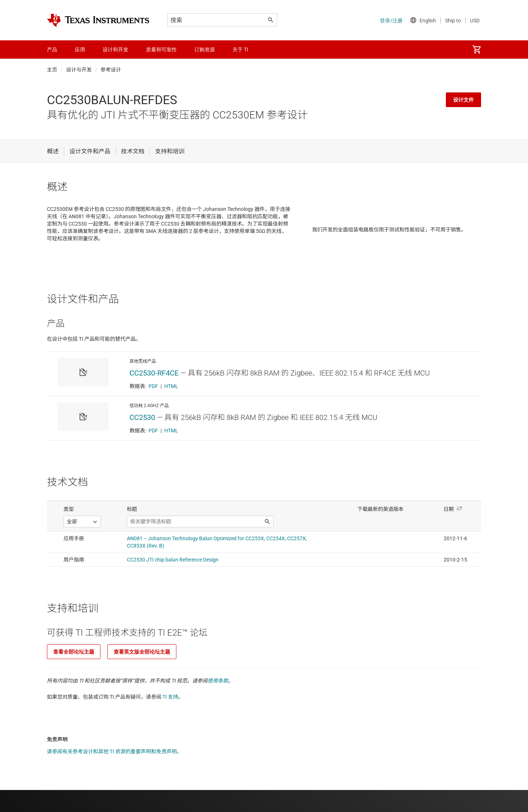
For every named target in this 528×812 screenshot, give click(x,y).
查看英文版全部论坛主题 (142, 652)
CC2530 (142, 417)
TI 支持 (170, 697)
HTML (171, 386)
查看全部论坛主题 (74, 652)
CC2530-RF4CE (154, 373)
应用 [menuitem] (80, 50)
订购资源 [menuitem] (205, 50)
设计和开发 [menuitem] (115, 50)
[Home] (98, 20)
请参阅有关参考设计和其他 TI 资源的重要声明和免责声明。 (114, 751)
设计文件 (463, 100)
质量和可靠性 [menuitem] (161, 50)
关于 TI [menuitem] (240, 50)
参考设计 (111, 70)
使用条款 (218, 681)
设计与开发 (79, 70)
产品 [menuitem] (52, 50)
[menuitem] (477, 50)
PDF (153, 386)
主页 (52, 70)
